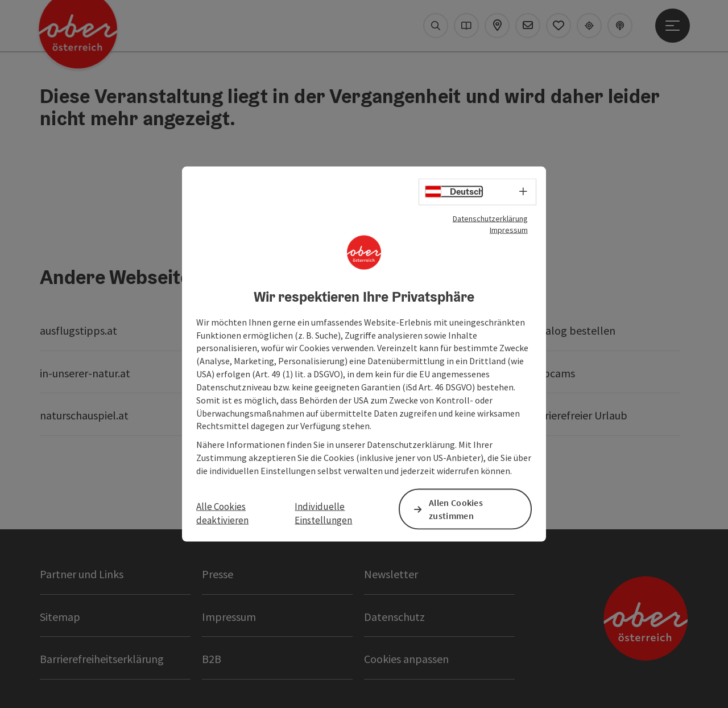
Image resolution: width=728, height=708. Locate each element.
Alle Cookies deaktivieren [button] (222, 513)
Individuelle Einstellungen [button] (323, 513)
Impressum (509, 230)
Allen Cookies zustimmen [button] (456, 509)
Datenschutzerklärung (490, 219)
